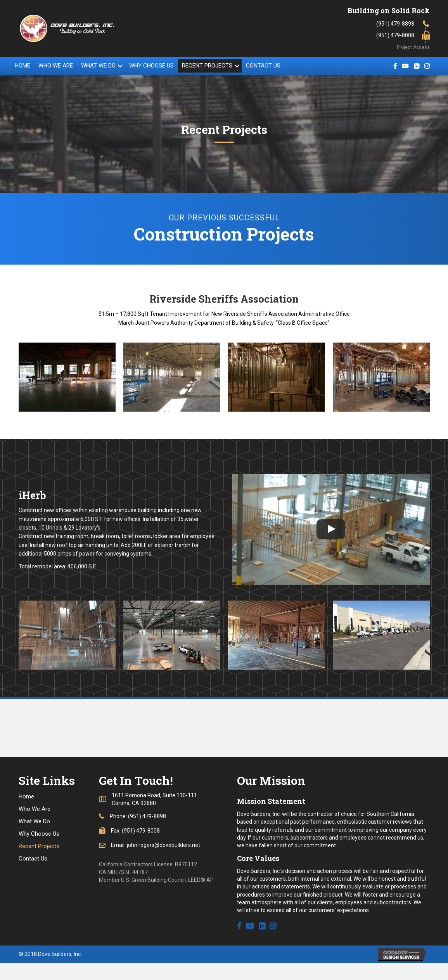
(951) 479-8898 (395, 24)
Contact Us (263, 66)
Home (22, 66)
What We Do (98, 66)
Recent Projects (207, 66)
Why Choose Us (151, 66)
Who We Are (56, 66)
